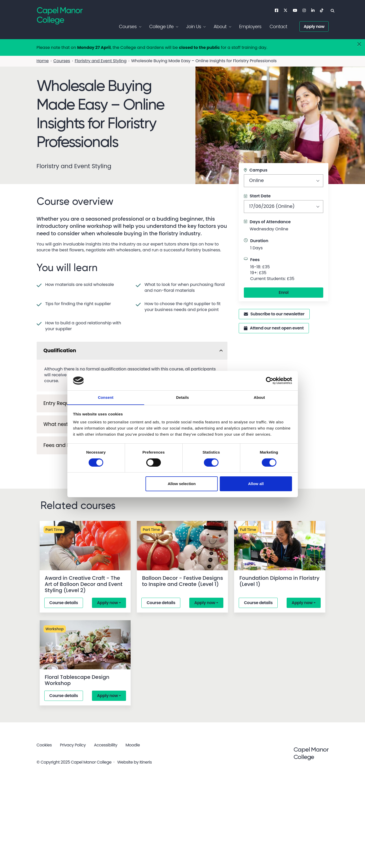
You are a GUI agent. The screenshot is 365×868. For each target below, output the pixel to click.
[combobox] (284, 181)
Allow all (256, 484)
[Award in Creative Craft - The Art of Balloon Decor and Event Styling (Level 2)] (85, 546)
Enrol (284, 292)
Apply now (314, 26)
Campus (256, 170)
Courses (128, 26)
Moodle (133, 745)
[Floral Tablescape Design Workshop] (85, 645)
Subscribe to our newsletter (274, 314)
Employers (250, 26)
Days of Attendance (270, 222)
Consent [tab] (106, 397)
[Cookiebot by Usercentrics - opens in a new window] (270, 380)
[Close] (359, 45)
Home (43, 61)
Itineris (146, 762)
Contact (278, 26)
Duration (259, 241)
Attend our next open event (274, 328)
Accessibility (106, 745)
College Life (161, 26)
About (220, 26)
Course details (64, 603)
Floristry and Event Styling (101, 61)
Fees (255, 260)
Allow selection (182, 484)
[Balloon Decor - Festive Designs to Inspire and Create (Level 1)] (182, 546)
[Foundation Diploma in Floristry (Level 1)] (280, 546)
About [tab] (259, 397)
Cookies (44, 745)
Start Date (257, 196)
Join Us (194, 26)
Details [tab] (183, 397)
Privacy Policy (73, 745)
